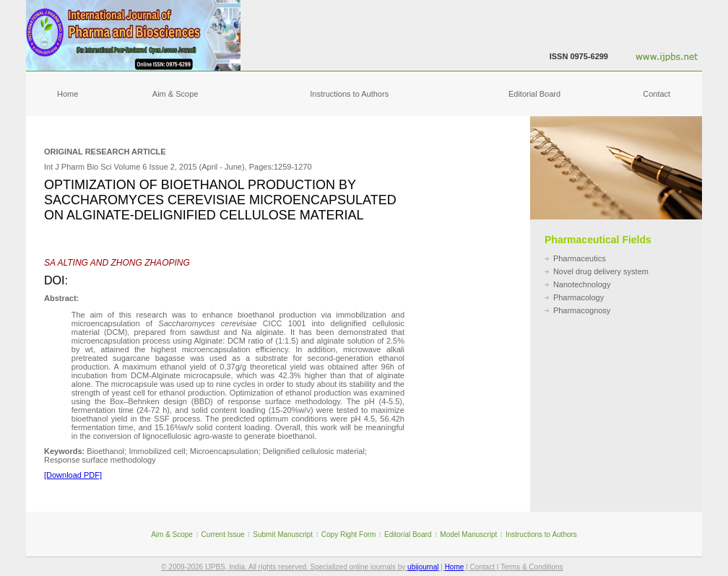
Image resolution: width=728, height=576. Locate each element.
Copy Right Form (349, 534)
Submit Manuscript (283, 534)
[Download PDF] (73, 475)
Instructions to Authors (349, 94)
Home (68, 94)
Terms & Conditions (532, 567)
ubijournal (423, 567)
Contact (656, 94)
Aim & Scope (175, 94)
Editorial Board (534, 94)
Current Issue (223, 534)
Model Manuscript (468, 534)
